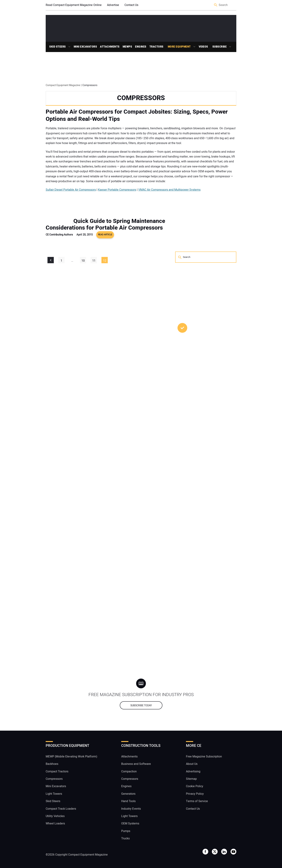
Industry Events (131, 809)
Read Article (105, 235)
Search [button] (216, 5)
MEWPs (127, 47)
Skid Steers (58, 47)
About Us (192, 764)
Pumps (126, 831)
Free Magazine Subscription (204, 757)
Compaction (129, 771)
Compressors (54, 779)
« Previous (51, 260)
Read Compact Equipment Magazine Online (74, 5)
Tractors (156, 47)
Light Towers (54, 794)
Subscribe (220, 47)
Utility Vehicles (55, 816)
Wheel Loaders (55, 824)
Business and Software (136, 764)
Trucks (125, 838)
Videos (203, 47)
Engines (141, 47)
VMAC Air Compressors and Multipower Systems (169, 190)
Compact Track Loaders (61, 809)
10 (83, 261)
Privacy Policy (195, 794)
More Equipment (179, 47)
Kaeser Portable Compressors (117, 190)
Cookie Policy (195, 786)
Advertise (113, 5)
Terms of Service (197, 801)
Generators (128, 794)
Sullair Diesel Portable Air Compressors (71, 190)
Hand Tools (128, 801)
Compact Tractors (57, 771)
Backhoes (52, 764)
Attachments (110, 47)
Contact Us (131, 5)
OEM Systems (130, 824)
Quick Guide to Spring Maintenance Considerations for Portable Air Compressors (105, 224)
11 (94, 261)
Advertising (193, 771)
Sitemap (191, 779)
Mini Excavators (85, 47)
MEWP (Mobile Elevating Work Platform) (71, 757)
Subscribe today (141, 706)
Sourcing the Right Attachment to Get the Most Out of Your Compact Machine (204, 419)
